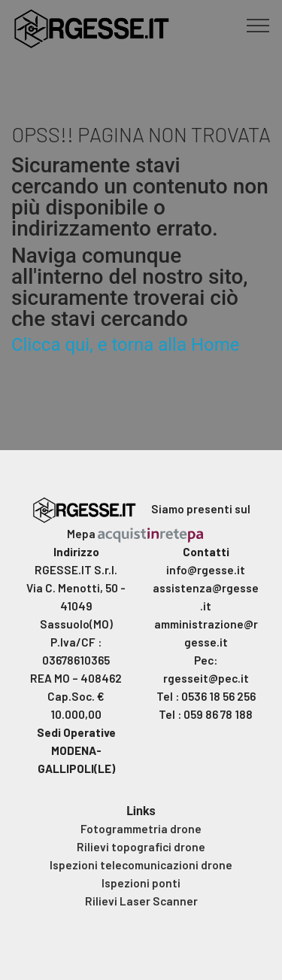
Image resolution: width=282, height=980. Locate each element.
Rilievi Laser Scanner (141, 901)
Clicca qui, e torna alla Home (126, 345)
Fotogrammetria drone (141, 829)
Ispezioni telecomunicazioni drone (141, 865)
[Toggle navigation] (258, 25)
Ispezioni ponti (141, 883)
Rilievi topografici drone (141, 847)
